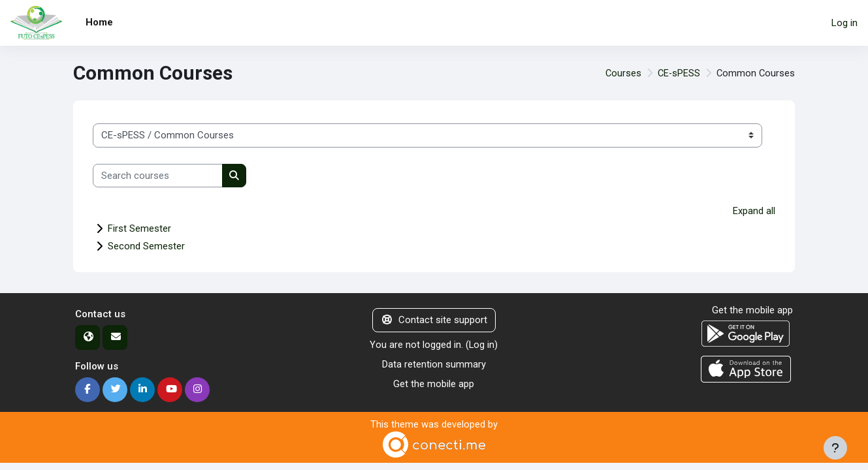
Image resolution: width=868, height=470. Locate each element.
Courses (620, 73)
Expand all (754, 211)
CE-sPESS (677, 73)
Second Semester (146, 247)
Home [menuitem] (99, 22)
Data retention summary (434, 365)
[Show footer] (835, 448)
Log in (844, 23)
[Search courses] (158, 176)
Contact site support (434, 321)
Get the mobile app (434, 384)
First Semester (139, 229)
